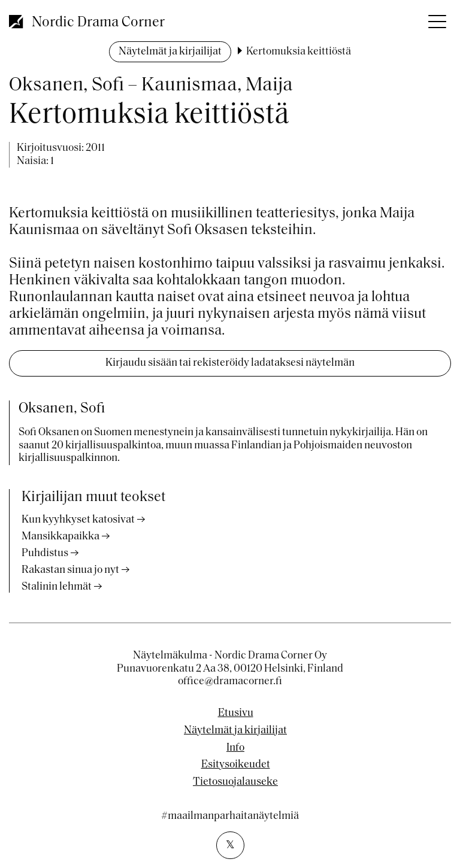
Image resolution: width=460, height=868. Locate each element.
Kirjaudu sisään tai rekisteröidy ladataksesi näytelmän (230, 363)
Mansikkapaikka (60, 537)
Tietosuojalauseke (235, 782)
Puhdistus (45, 553)
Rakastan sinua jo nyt (70, 570)
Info (235, 748)
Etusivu (236, 714)
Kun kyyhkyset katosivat (78, 520)
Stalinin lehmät (57, 587)
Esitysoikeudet (236, 765)
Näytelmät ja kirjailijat (170, 52)
